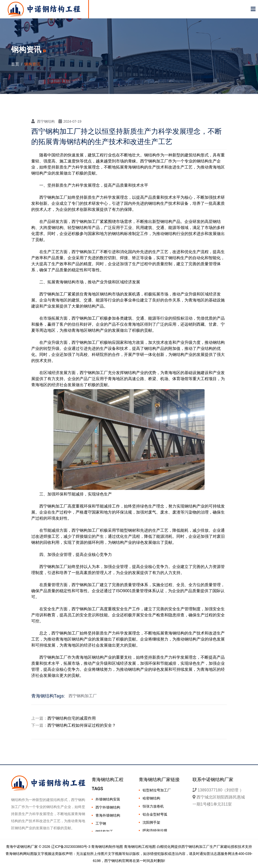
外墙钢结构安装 (108, 799)
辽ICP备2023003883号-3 (71, 847)
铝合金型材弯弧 (155, 814)
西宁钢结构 (43, 121)
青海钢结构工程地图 (140, 847)
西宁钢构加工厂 (83, 696)
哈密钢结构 (151, 798)
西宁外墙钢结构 (108, 807)
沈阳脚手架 (151, 822)
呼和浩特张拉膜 (155, 830)
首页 (15, 64)
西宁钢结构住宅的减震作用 (72, 718)
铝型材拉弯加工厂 (157, 790)
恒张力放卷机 (153, 806)
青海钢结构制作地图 (107, 847)
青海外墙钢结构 (108, 815)
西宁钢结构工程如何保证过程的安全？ (82, 725)
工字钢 (101, 823)
